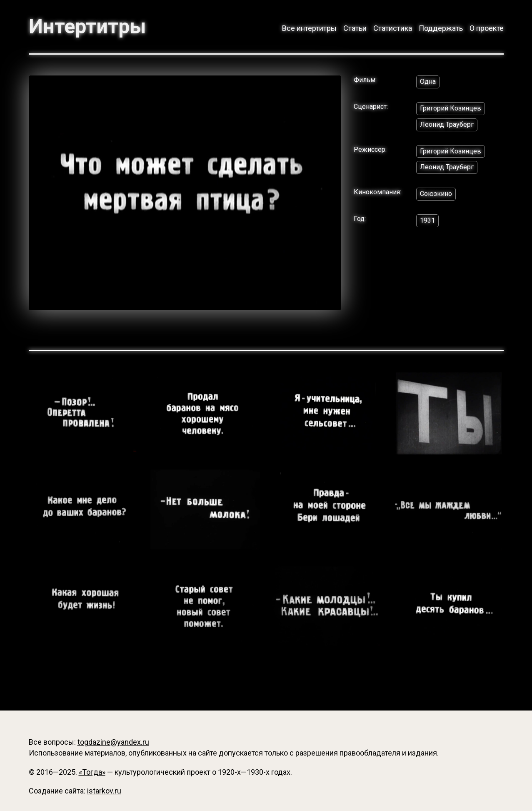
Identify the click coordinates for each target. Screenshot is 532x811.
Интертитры (87, 27)
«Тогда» (92, 772)
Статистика (393, 28)
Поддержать (441, 28)
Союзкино (436, 194)
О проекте (487, 28)
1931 (427, 220)
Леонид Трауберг (447, 124)
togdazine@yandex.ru (113, 742)
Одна (428, 82)
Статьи (355, 28)
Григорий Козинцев (451, 108)
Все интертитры (309, 28)
